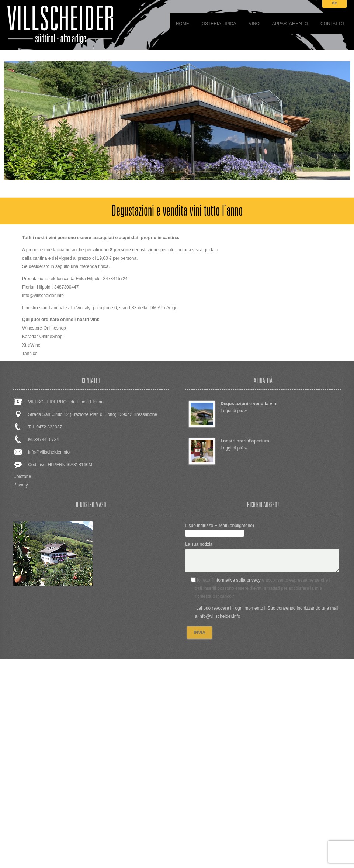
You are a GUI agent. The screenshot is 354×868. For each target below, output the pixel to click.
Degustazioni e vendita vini (249, 404)
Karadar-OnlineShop (42, 337)
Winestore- (33, 328)
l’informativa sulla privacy (236, 580)
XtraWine (31, 345)
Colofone (22, 476)
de (334, 3)
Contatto (332, 24)
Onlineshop (55, 328)
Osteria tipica (219, 24)
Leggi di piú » (234, 411)
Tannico (30, 354)
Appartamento (290, 24)
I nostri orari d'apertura (245, 441)
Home (183, 24)
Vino (254, 24)
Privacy (20, 485)
